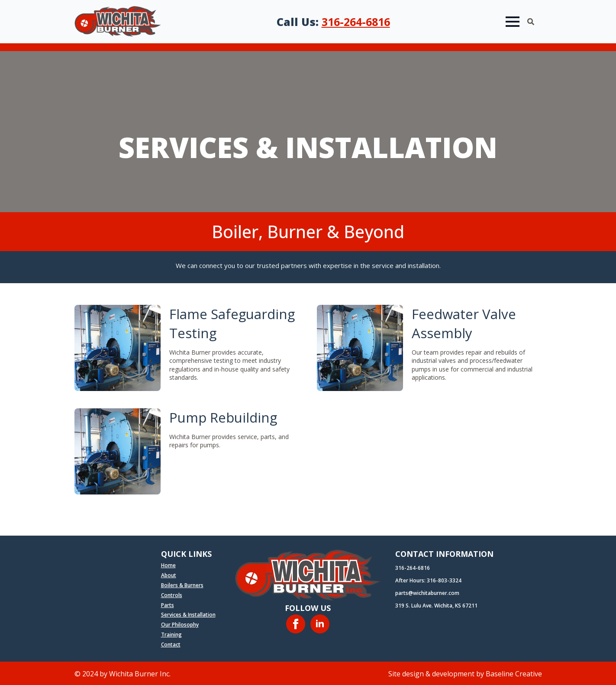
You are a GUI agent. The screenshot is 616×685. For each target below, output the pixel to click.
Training (171, 635)
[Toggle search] (531, 22)
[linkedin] (320, 624)
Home (168, 565)
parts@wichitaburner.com (427, 593)
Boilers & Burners (182, 585)
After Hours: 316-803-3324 (428, 581)
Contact (171, 645)
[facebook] (296, 624)
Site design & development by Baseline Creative (465, 674)
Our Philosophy (180, 625)
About (169, 575)
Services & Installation (188, 615)
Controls (172, 595)
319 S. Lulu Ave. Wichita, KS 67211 (436, 606)
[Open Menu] (513, 22)
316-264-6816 (356, 22)
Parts (168, 605)
